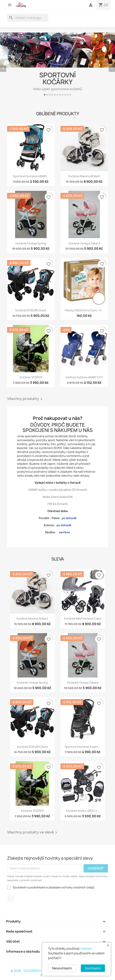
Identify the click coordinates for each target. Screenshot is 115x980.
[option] (57, 66)
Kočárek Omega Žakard (84, 243)
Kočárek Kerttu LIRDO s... (83, 811)
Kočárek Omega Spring (31, 243)
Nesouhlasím (62, 968)
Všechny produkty (25, 399)
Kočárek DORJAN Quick (31, 310)
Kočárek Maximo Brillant (84, 176)
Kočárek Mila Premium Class (83, 619)
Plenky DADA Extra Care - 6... (84, 310)
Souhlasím (93, 968)
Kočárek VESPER (31, 377)
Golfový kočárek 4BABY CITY (84, 377)
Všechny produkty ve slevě (33, 832)
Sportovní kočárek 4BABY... (31, 176)
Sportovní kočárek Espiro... (83, 747)
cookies (86, 949)
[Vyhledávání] (28, 18)
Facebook (11, 899)
